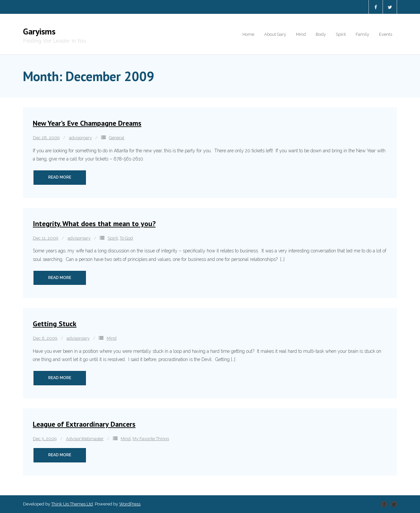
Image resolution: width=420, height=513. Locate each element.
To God (126, 238)
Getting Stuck (55, 324)
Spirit (113, 238)
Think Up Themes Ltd (72, 504)
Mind (112, 338)
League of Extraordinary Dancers (84, 424)
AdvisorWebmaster (85, 439)
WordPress (130, 504)
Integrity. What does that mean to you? (94, 224)
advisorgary (80, 138)
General (117, 138)
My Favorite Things (151, 439)
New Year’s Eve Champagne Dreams (87, 123)
